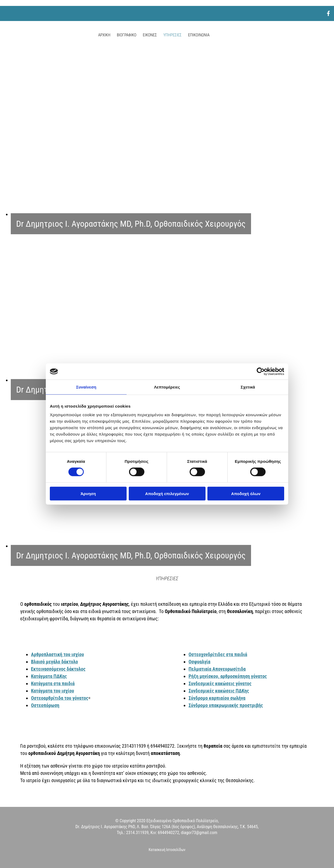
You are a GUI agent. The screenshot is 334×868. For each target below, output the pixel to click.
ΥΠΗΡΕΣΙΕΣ (172, 35)
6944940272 (163, 746)
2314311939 (135, 746)
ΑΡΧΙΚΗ (104, 35)
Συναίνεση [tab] (86, 387)
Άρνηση (88, 493)
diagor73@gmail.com (199, 833)
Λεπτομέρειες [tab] (167, 387)
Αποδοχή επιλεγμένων (167, 493)
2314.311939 (137, 833)
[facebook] (328, 13)
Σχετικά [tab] (248, 387)
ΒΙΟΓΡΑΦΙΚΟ (127, 35)
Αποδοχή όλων (246, 493)
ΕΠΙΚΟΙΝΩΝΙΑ (199, 35)
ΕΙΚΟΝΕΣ (150, 35)
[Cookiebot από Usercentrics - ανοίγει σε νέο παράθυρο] (261, 372)
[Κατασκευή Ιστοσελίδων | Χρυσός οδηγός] (8, 860)
